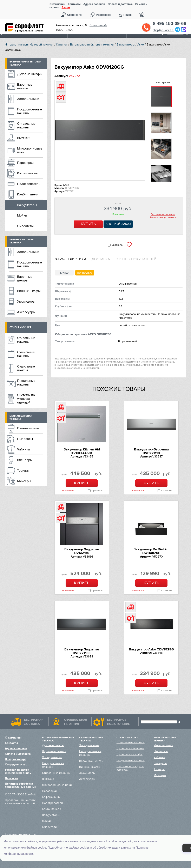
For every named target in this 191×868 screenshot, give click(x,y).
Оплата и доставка (120, 4)
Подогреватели (29, 184)
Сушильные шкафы (26, 368)
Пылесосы (25, 439)
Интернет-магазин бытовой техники (29, 45)
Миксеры (24, 481)
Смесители (25, 226)
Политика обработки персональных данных (21, 785)
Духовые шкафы (30, 74)
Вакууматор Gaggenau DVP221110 (151, 451)
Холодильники (28, 99)
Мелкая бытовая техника (21, 418)
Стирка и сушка (20, 327)
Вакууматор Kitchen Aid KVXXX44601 (82, 451)
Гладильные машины (26, 383)
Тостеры (23, 471)
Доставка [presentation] (101, 259)
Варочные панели (25, 86)
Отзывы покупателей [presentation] (136, 259)
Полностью (85, 273)
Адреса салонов (94, 4)
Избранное (104, 15)
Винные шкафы (29, 291)
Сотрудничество (16, 764)
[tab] (72, 259)
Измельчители (28, 428)
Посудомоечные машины (29, 111)
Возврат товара (16, 759)
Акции (66, 7)
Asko (141, 45)
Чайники (24, 449)
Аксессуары (26, 312)
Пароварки (25, 163)
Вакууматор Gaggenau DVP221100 (82, 651)
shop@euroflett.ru (164, 30)
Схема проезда (98, 25)
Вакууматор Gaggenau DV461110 (82, 551)
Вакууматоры (126, 45)
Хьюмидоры (26, 302)
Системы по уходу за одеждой (26, 399)
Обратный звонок (146, 28)
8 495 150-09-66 (169, 24)
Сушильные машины (26, 354)
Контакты (74, 4)
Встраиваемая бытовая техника (92, 45)
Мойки (22, 216)
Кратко (64, 273)
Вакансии (11, 778)
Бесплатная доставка (163, 214)
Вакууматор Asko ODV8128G (151, 649)
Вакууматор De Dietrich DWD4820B (151, 551)
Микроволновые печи (30, 150)
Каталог (62, 45)
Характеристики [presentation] (71, 259)
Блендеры (25, 460)
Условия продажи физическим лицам (18, 771)
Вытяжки (24, 138)
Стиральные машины (26, 126)
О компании (57, 4)
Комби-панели (28, 194)
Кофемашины (27, 173)
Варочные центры (25, 279)
